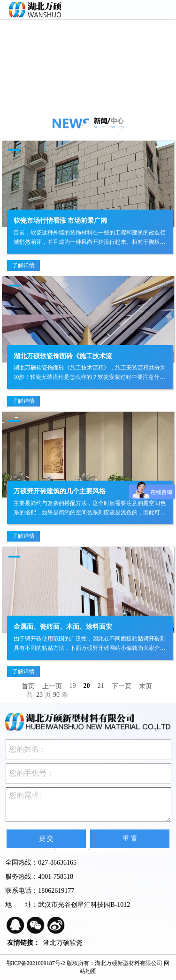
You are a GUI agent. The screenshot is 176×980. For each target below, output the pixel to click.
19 (73, 686)
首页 (28, 686)
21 (101, 686)
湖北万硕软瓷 (63, 943)
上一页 (52, 686)
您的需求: (88, 805)
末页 (145, 686)
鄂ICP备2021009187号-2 (36, 963)
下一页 (122, 686)
